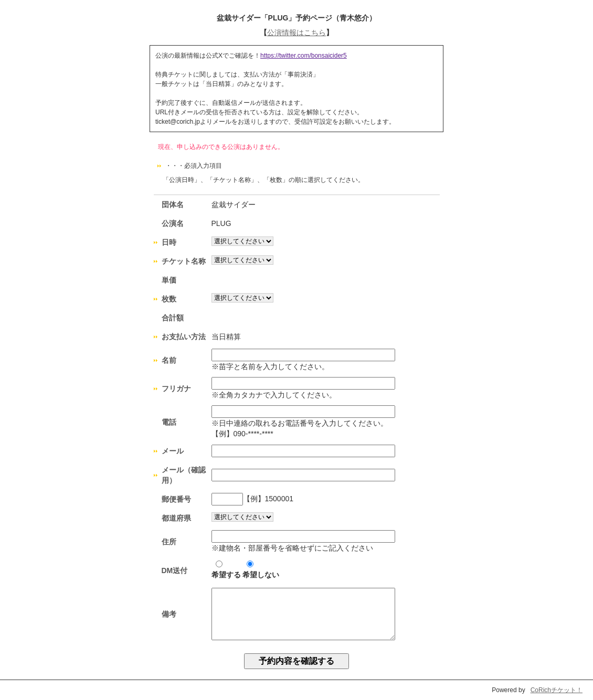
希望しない (261, 570)
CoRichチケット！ (557, 690)
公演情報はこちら (296, 33)
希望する (226, 570)
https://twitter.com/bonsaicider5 (304, 56)
